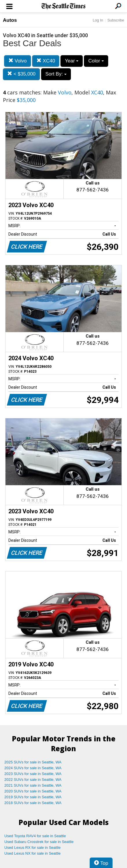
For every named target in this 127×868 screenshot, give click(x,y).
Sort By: (56, 74)
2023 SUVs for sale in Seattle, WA (33, 774)
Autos (10, 20)
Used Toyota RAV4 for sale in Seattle (35, 836)
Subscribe (116, 20)
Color (96, 61)
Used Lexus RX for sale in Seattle (32, 848)
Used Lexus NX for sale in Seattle (32, 853)
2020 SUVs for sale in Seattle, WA (33, 791)
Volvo (18, 61)
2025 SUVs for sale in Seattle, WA (33, 762)
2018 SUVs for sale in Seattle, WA (33, 803)
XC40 (46, 61)
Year (72, 61)
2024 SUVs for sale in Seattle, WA (33, 768)
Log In (98, 20)
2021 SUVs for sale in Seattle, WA (33, 785)
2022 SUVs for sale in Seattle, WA (33, 780)
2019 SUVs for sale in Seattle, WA (33, 797)
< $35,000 (21, 74)
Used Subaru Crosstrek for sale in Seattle (39, 842)
